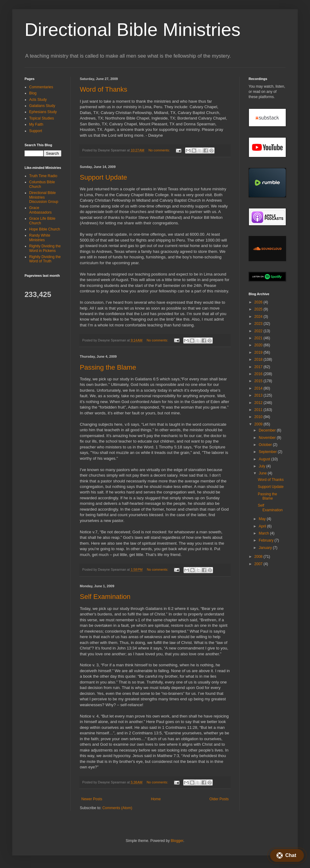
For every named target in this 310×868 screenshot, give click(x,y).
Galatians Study (42, 106)
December (268, 430)
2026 (259, 302)
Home (156, 799)
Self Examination (105, 597)
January (266, 548)
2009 (259, 424)
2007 (259, 564)
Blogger (177, 841)
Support (36, 131)
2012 (259, 403)
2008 (259, 557)
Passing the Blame (108, 367)
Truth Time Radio (43, 176)
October (266, 445)
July (263, 466)
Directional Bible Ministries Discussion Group (44, 197)
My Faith (36, 124)
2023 (259, 324)
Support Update (103, 177)
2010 (259, 417)
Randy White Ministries (40, 238)
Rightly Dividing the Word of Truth (45, 259)
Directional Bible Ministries (133, 30)
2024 (259, 317)
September (268, 452)
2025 (259, 309)
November (268, 438)
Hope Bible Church (45, 229)
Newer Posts (92, 799)
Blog (33, 93)
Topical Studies (42, 118)
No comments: (160, 150)
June (263, 473)
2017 (259, 367)
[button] (287, 855)
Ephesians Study (43, 112)
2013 (259, 395)
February (267, 540)
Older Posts (219, 799)
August (265, 459)
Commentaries (41, 87)
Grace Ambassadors (40, 210)
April (263, 526)
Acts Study (38, 100)
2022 (259, 331)
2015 (259, 381)
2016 (259, 374)
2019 (259, 352)
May (263, 519)
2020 (259, 345)
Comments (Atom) (117, 808)
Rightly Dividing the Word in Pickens (45, 248)
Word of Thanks (103, 89)
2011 (259, 410)
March (264, 533)
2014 (259, 388)
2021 (259, 338)
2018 (259, 360)
